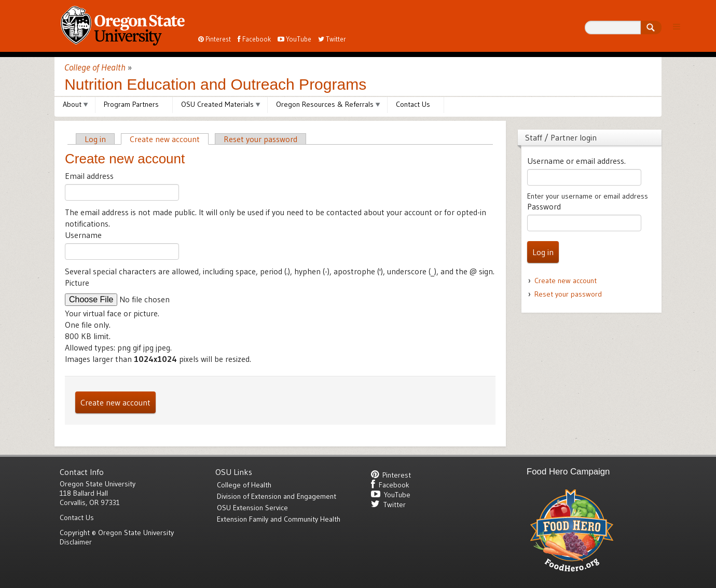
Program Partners (131, 104)
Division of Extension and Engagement (277, 496)
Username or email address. (576, 161)
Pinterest (215, 39)
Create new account (165, 139)
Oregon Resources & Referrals (325, 104)
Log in (95, 139)
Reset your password (260, 139)
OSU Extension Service (252, 508)
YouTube (294, 39)
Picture (77, 283)
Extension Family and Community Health (279, 519)
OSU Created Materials (217, 104)
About (72, 104)
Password (544, 206)
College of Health (95, 67)
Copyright (75, 533)
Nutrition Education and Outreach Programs (215, 84)
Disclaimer (76, 542)
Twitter (332, 39)
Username (83, 235)
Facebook (254, 39)
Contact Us (413, 104)
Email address (89, 176)
